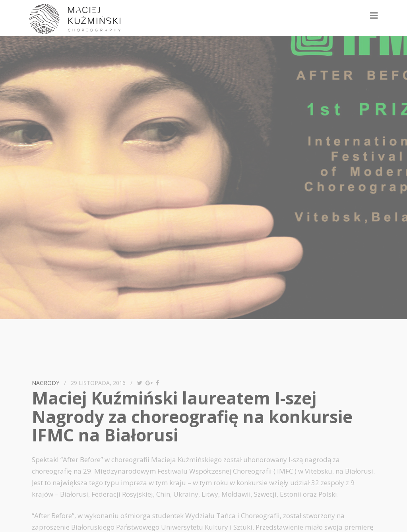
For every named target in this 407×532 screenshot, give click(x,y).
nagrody (46, 383)
